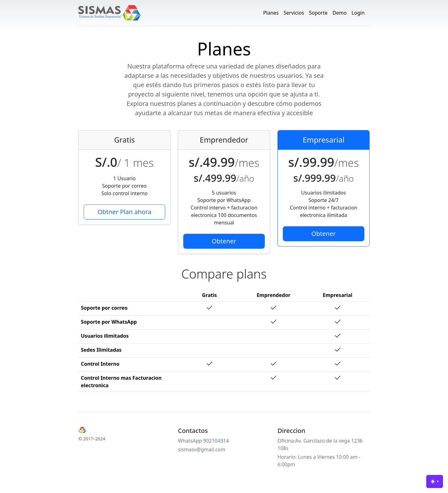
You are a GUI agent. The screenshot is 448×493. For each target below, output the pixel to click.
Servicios (294, 13)
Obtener (224, 241)
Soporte (318, 13)
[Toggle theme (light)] (435, 481)
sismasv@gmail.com (202, 449)
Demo (340, 13)
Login (358, 13)
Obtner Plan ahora (124, 212)
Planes (271, 13)
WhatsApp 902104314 (203, 441)
